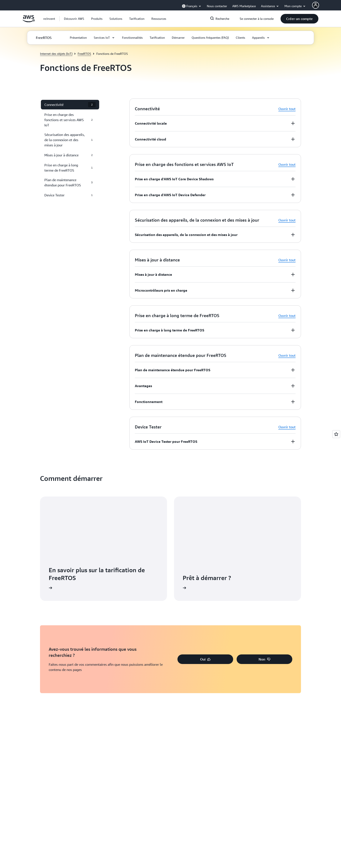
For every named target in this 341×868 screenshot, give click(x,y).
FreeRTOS (84, 54)
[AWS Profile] (316, 5)
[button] (74, 19)
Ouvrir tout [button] (287, 109)
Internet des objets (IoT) (56, 54)
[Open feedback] (336, 434)
